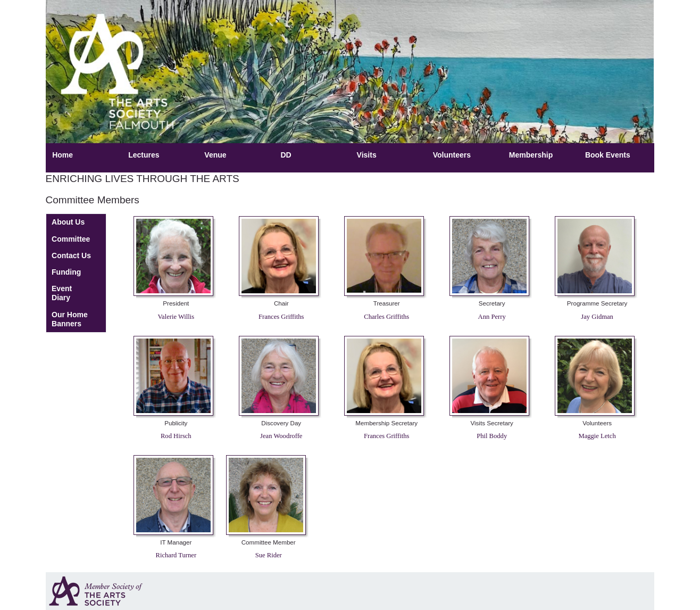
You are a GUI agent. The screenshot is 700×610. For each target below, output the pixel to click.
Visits (367, 155)
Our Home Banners (70, 319)
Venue (215, 155)
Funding (66, 272)
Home (62, 155)
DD (286, 155)
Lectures (144, 155)
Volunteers (452, 155)
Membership (531, 155)
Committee (71, 239)
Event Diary (62, 293)
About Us (68, 222)
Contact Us (71, 255)
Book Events (608, 155)
